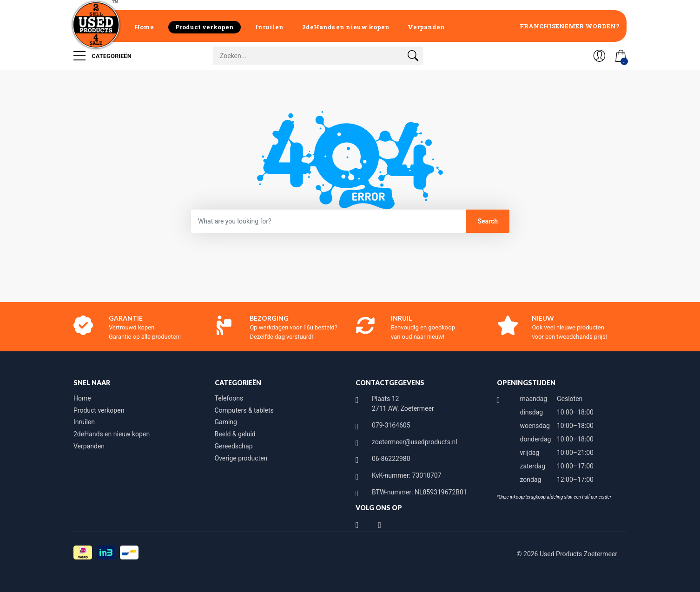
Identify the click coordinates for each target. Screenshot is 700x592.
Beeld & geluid (235, 434)
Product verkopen (205, 27)
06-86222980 (391, 459)
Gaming (226, 422)
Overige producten (241, 458)
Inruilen (269, 27)
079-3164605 (391, 425)
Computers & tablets (244, 410)
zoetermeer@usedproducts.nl (415, 442)
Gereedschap (234, 446)
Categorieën (102, 56)
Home (144, 27)
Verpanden (426, 27)
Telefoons (229, 398)
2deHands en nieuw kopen (346, 27)
